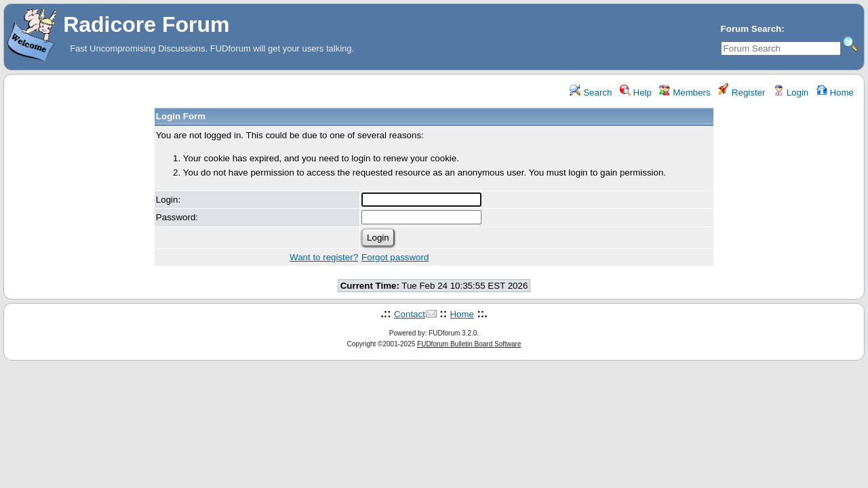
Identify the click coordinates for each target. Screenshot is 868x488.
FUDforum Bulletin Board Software (469, 344)
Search (591, 93)
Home (835, 93)
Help (636, 93)
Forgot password (395, 257)
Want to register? (324, 257)
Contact (410, 314)
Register (742, 93)
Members (685, 93)
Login (791, 93)
